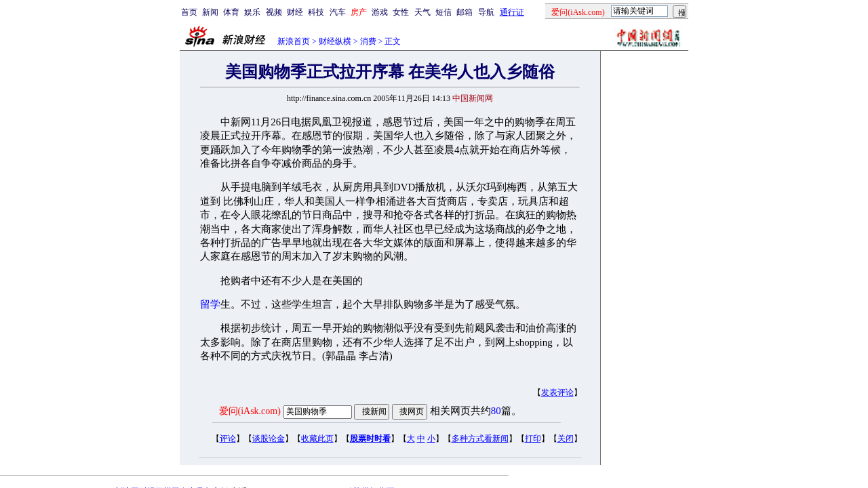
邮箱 (465, 12)
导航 (486, 12)
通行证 (512, 12)
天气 (422, 12)
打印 (533, 439)
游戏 (380, 12)
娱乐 (252, 12)
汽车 (338, 12)
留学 (210, 304)
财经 (295, 12)
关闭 (566, 439)
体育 (231, 12)
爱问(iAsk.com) (250, 411)
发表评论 (557, 392)
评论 (228, 439)
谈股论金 (269, 439)
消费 (368, 41)
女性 (401, 12)
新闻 (210, 12)
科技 (316, 12)
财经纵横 (335, 41)
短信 (443, 12)
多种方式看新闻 (480, 439)
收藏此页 (317, 439)
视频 (274, 12)
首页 (189, 12)
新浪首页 (294, 41)
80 (496, 411)
